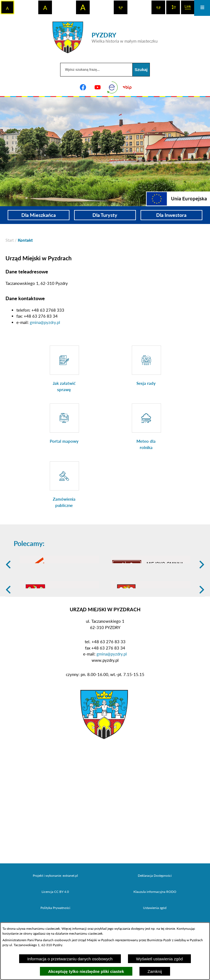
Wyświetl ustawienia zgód (160, 959)
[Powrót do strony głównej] (10, 240)
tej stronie (168, 929)
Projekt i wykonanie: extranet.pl (55, 918)
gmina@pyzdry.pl (45, 322)
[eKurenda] (112, 87)
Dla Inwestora (171, 215)
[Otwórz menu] (202, 8)
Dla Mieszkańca (39, 215)
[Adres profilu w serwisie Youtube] (98, 87)
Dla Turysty (105, 215)
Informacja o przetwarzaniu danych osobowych (70, 959)
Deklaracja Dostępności (155, 918)
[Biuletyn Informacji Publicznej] (127, 87)
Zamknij (155, 971)
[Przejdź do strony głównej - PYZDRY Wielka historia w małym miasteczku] (105, 37)
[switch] (121, 7)
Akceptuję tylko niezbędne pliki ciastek (86, 971)
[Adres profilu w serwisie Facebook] (83, 87)
